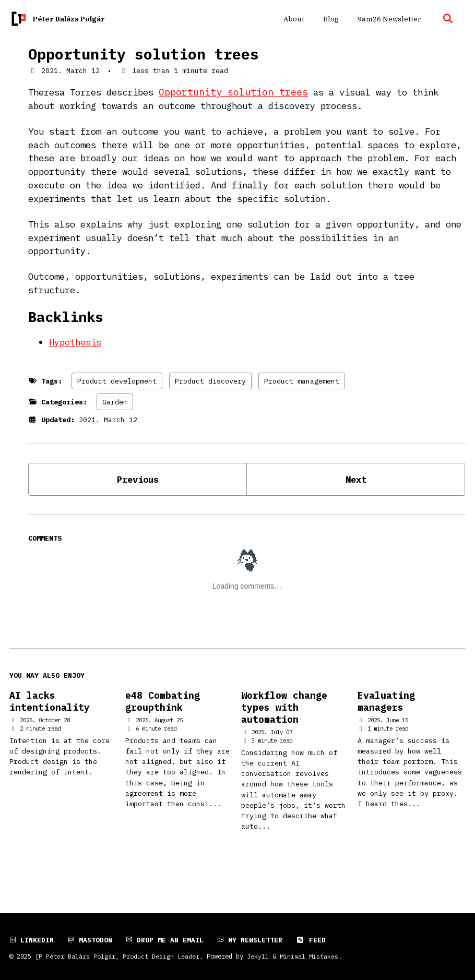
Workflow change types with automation (284, 733)
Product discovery (210, 404)
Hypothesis (78, 366)
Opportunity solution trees (144, 54)
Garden (115, 425)
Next (356, 503)
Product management (302, 404)
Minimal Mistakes (309, 956)
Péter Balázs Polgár (69, 19)
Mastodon (90, 940)
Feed (311, 940)
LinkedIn (32, 940)
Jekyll (258, 956)
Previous (138, 503)
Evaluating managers (386, 727)
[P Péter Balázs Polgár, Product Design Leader (117, 956)
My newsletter (250, 940)
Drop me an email (165, 940)
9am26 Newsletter (388, 19)
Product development (117, 404)
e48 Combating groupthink (163, 727)
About (293, 19)
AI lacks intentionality (50, 727)
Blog (330, 19)
